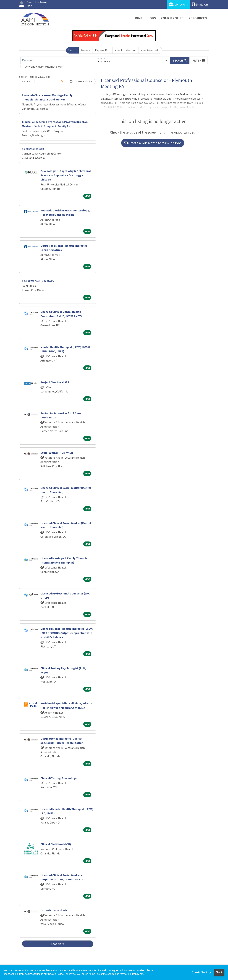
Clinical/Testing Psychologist (60, 778)
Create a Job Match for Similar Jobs (153, 143)
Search (72, 50)
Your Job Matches (125, 50)
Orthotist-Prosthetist (55, 910)
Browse (86, 50)
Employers (200, 4)
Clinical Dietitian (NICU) (56, 844)
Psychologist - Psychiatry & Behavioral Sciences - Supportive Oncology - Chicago (66, 175)
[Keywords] (58, 60)
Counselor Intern (33, 148)
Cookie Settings (201, 972)
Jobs (152, 18)
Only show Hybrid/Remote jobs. (44, 67)
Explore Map (103, 50)
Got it (219, 972)
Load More (58, 944)
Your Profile (172, 18)
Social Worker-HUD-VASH (57, 453)
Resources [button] (198, 18)
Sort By (26, 81)
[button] (199, 60)
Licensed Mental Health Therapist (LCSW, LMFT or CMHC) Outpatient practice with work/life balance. (67, 633)
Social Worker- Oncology (38, 281)
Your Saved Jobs (150, 50)
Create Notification (81, 81)
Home (138, 18)
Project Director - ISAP (55, 382)
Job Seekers (178, 4)
